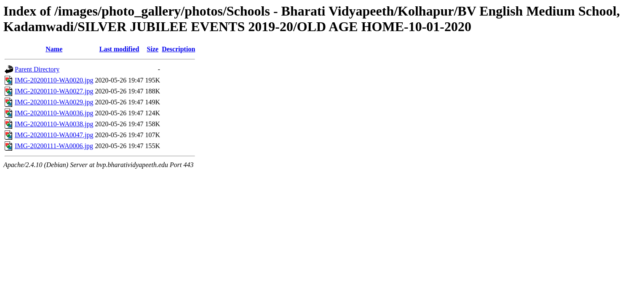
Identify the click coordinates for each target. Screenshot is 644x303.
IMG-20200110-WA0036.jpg (54, 113)
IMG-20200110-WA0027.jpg (54, 91)
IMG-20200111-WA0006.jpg (54, 146)
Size (153, 49)
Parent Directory (37, 69)
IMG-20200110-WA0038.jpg (54, 124)
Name (54, 49)
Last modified (119, 49)
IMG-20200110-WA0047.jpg (54, 135)
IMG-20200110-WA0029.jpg (54, 102)
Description (178, 49)
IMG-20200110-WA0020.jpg (54, 80)
